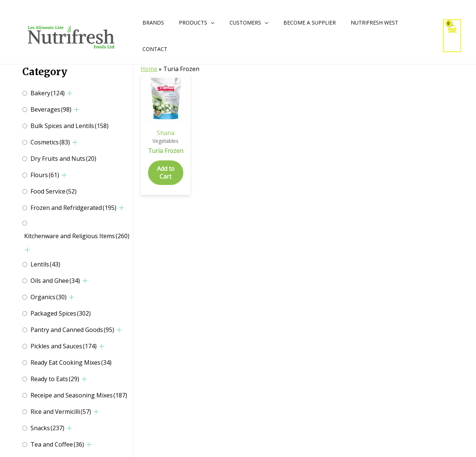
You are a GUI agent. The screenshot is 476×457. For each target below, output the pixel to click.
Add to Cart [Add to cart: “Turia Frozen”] (165, 180)
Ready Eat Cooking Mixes (71, 362)
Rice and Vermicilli (61, 412)
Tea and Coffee (57, 444)
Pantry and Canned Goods (72, 330)
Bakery (48, 93)
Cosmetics (50, 142)
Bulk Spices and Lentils (70, 126)
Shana (166, 133)
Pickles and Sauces (64, 346)
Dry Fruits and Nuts (63, 159)
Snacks (47, 428)
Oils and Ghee (55, 281)
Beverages (51, 109)
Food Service (54, 191)
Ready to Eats (55, 379)
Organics (49, 297)
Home (149, 69)
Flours (45, 175)
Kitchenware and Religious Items (77, 236)
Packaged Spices (61, 313)
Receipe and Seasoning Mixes (79, 395)
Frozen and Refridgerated (73, 208)
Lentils (45, 264)
